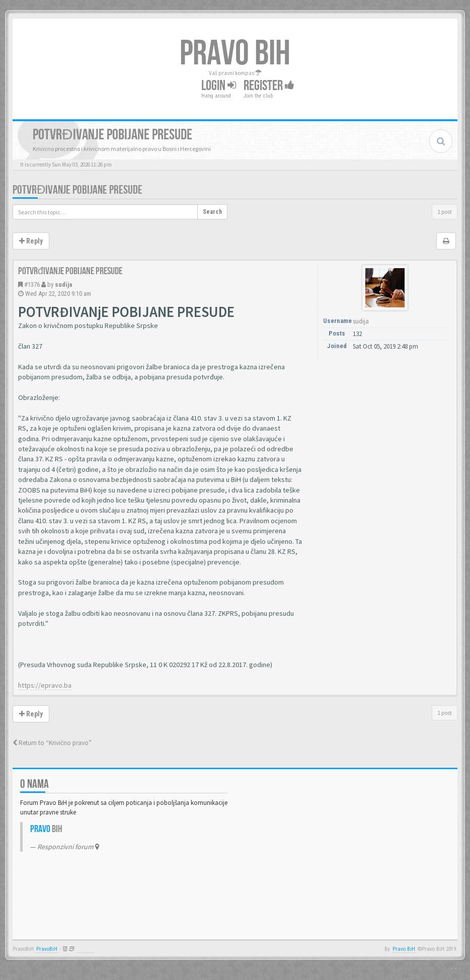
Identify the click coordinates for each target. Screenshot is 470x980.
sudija (63, 284)
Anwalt (85, 949)
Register (269, 86)
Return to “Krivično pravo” (52, 743)
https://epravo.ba (45, 685)
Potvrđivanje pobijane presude (77, 190)
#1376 (32, 284)
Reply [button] (31, 241)
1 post (445, 212)
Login (219, 86)
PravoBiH (47, 949)
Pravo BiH (404, 949)
